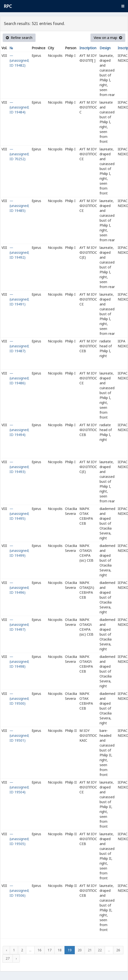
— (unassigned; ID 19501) (19, 735)
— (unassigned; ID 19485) (19, 206)
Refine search (19, 38)
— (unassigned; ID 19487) (19, 346)
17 (50, 950)
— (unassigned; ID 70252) (19, 154)
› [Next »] (16, 958)
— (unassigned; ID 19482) (19, 60)
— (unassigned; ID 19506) (19, 890)
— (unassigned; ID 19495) (19, 514)
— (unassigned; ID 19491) (19, 299)
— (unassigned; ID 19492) (19, 252)
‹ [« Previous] (6, 950)
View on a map (108, 38)
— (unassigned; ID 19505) (19, 839)
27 (8, 958)
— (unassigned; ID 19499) (19, 550)
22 (100, 950)
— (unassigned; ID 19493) (19, 467)
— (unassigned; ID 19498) (19, 661)
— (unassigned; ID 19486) (19, 378)
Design (105, 48)
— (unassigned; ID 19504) (19, 787)
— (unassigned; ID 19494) (19, 430)
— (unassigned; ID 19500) (19, 698)
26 (118, 950)
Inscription (88, 48)
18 (60, 950)
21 (90, 950)
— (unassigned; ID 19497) (19, 624)
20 (80, 950)
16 (39, 950)
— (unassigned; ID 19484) (19, 107)
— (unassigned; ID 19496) (19, 587)
